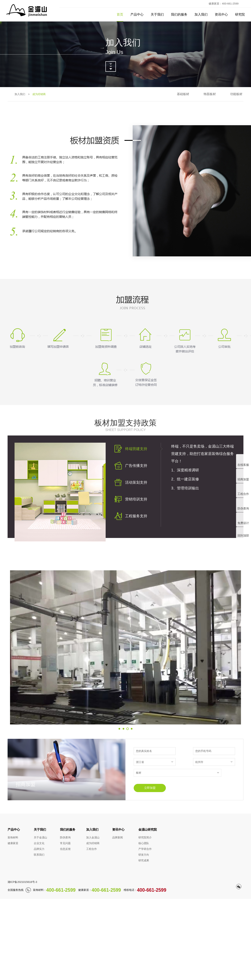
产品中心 (137, 14)
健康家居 (13, 843)
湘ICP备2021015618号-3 (22, 882)
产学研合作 (145, 849)
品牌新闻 (118, 837)
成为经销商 (93, 843)
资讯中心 (221, 14)
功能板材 (236, 94)
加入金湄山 (93, 837)
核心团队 (144, 843)
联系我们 (39, 855)
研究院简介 (145, 837)
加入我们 (201, 14)
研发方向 (144, 855)
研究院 (240, 14)
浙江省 (140, 762)
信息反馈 (65, 849)
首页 (120, 14)
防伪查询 (65, 837)
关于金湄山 (40, 837)
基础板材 (183, 94)
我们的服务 (179, 14)
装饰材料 (13, 837)
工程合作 (92, 849)
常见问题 (65, 843)
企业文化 (39, 843)
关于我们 (157, 14)
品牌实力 (39, 849)
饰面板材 (210, 94)
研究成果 (144, 860)
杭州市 (199, 762)
